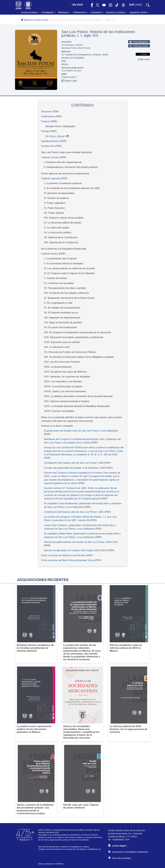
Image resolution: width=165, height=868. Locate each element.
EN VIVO (77, 5)
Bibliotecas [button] (65, 12)
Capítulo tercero (50, 254)
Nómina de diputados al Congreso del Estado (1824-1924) (75, 550)
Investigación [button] (49, 12)
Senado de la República (73, 58)
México (65, 64)
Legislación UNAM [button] (139, 12)
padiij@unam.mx (94, 849)
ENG (139, 5)
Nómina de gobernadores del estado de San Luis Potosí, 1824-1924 (81, 542)
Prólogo (46, 131)
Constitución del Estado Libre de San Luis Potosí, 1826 (74, 463)
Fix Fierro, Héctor (55, 136)
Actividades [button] (97, 12)
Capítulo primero (50, 157)
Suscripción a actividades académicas (128, 852)
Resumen (46, 112)
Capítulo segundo (51, 178)
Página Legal (69, 81)
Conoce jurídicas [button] (30, 12)
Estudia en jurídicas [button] (116, 12)
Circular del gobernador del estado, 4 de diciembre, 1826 (75, 468)
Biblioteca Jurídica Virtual (34, 20)
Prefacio (46, 121)
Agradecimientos (50, 141)
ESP (132, 5)
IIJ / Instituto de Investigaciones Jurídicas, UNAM (85, 54)
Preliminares (48, 116)
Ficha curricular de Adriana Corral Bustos (63, 555)
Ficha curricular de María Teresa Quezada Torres (68, 560)
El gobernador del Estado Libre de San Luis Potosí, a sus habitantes (81, 431)
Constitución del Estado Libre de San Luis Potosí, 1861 (74, 512)
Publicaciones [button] (81, 12)
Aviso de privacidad (119, 858)
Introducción (48, 146)
